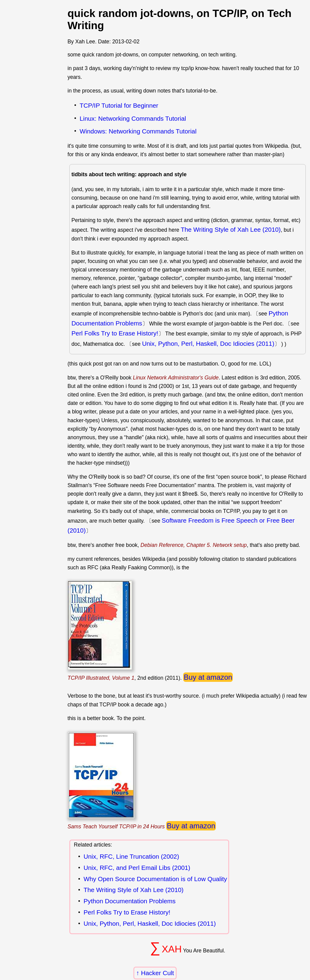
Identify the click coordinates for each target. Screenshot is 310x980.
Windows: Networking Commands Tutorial (138, 131)
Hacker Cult (158, 973)
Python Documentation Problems (130, 901)
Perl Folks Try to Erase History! (115, 333)
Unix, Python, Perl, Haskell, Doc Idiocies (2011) (208, 344)
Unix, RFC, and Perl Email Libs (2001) (137, 868)
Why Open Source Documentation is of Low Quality (155, 879)
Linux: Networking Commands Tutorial (133, 118)
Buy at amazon (208, 677)
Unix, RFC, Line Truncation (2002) (131, 857)
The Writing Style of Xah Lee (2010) (231, 229)
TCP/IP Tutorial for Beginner (119, 105)
